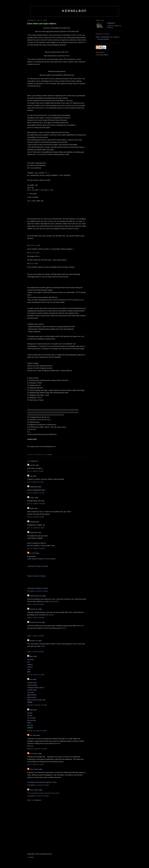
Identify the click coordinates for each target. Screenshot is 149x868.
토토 (43, 646)
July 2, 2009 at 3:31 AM (35, 471)
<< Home (30, 857)
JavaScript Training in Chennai (38, 566)
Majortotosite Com (36, 596)
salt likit (30, 713)
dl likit (29, 723)
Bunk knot (57, 743)
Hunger (32, 498)
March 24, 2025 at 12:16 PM (37, 749)
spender (32, 465)
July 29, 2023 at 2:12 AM (36, 675)
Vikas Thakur (34, 769)
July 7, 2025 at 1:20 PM (35, 765)
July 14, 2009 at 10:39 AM (36, 548)
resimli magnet (32, 685)
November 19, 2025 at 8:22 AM (38, 785)
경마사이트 (50, 615)
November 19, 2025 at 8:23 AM (38, 796)
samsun (30, 667)
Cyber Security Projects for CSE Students (41, 559)
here (54, 446)
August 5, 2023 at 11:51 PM (37, 705)
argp (31, 476)
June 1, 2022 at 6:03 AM (36, 604)
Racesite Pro (34, 609)
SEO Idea (33, 735)
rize (29, 662)
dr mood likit (31, 718)
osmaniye (31, 659)
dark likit (30, 725)
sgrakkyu (111, 23)
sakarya (30, 664)
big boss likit (31, 720)
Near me (30, 746)
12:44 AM (49, 455)
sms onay (31, 692)
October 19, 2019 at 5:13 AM (37, 591)
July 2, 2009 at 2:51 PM (35, 482)
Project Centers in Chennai (36, 576)
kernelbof (74, 11)
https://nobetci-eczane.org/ (36, 700)
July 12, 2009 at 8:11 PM (36, 528)
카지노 (64, 628)
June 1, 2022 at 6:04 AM (36, 636)
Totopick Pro (34, 641)
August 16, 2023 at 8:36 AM (37, 731)
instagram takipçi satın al (36, 688)
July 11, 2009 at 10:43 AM (36, 504)
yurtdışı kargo (32, 683)
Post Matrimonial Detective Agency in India (42, 782)
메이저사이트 (54, 601)
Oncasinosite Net (35, 622)
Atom (50, 854)
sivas (29, 669)
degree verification (64, 757)
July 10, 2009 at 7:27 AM (36, 493)
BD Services (34, 754)
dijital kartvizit (32, 695)
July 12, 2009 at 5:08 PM (36, 517)
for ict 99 (32, 553)
